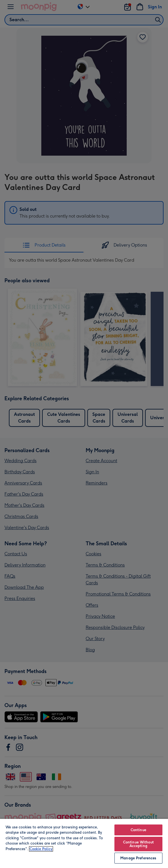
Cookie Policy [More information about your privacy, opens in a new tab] (41, 849)
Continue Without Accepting (138, 844)
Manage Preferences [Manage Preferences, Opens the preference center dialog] (138, 858)
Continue (138, 830)
